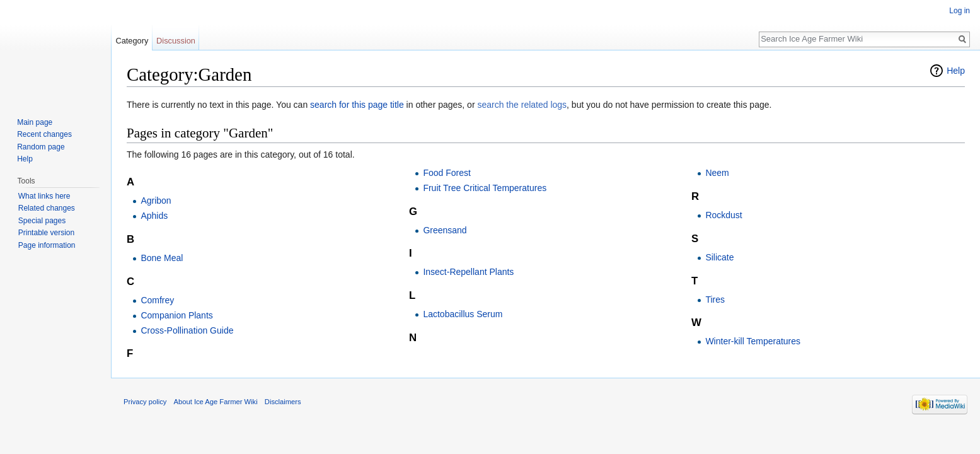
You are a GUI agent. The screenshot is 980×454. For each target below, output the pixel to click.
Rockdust (723, 215)
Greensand (445, 230)
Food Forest (447, 173)
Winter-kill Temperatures (753, 341)
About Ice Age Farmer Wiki (216, 402)
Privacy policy (145, 402)
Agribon (156, 201)
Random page (41, 147)
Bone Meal (162, 258)
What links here (44, 196)
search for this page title (357, 105)
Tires (715, 300)
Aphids (154, 216)
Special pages (42, 221)
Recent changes (44, 134)
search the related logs (522, 105)
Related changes (47, 208)
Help (956, 71)
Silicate (719, 257)
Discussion (176, 41)
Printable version (46, 233)
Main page (35, 122)
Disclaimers (283, 402)
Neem (717, 173)
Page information (47, 245)
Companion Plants (176, 315)
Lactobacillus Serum (463, 314)
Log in (960, 11)
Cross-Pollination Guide (187, 330)
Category (132, 41)
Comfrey (157, 300)
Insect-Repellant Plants (468, 272)
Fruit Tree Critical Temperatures (485, 188)
